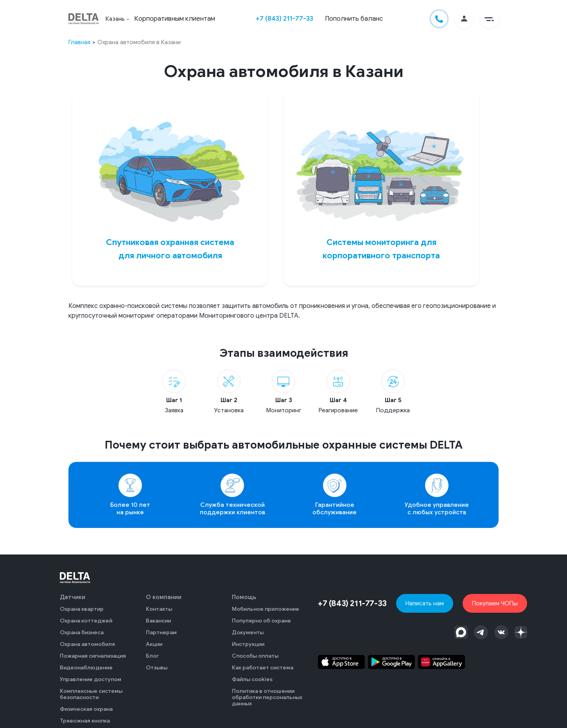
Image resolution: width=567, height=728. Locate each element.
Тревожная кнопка (85, 721)
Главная (79, 42)
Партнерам (161, 632)
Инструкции (248, 644)
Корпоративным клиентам (175, 19)
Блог (152, 656)
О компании (164, 597)
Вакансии (158, 621)
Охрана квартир (82, 609)
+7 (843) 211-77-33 (284, 19)
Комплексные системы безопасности (91, 694)
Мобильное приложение (266, 609)
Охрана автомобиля (87, 644)
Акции (154, 644)
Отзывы (157, 668)
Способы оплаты (255, 656)
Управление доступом (91, 679)
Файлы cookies (252, 679)
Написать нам (425, 603)
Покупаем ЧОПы (495, 603)
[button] (489, 19)
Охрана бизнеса (82, 632)
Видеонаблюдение (86, 668)
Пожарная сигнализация (93, 656)
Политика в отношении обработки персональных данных (267, 697)
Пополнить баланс (354, 19)
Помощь (244, 597)
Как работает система (263, 668)
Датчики (73, 597)
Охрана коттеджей (86, 621)
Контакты (159, 609)
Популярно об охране (261, 621)
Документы (248, 632)
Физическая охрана (86, 709)
